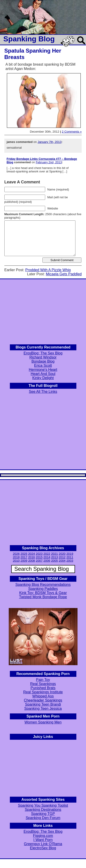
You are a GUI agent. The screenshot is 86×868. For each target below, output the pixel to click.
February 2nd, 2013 (49, 162)
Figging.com (43, 836)
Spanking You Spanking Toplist (43, 805)
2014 (47, 557)
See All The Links (43, 392)
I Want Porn (43, 840)
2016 (32, 557)
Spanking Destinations (43, 810)
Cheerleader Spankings (43, 700)
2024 (32, 554)
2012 (62, 557)
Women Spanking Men (43, 722)
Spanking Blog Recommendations (43, 585)
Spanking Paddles (43, 589)
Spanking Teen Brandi (43, 704)
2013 (55, 557)
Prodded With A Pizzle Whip (48, 270)
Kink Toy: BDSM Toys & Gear (43, 593)
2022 (47, 554)
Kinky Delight (43, 378)
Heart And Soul (43, 374)
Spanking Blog (29, 39)
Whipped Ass (43, 696)
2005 (55, 561)
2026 (16, 554)
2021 (55, 554)
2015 (39, 557)
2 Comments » (72, 132)
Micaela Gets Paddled (64, 274)
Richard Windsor (43, 357)
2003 (70, 561)
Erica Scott (43, 366)
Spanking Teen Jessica (43, 709)
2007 (39, 561)
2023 (39, 554)
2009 (24, 561)
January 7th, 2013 (50, 142)
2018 (16, 557)
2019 (70, 554)
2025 (24, 554)
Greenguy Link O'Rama (43, 844)
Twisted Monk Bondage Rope (43, 597)
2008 (32, 561)
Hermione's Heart (43, 370)
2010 (16, 561)
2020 (62, 554)
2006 (47, 561)
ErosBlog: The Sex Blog (43, 353)
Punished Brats (43, 688)
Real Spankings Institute (43, 692)
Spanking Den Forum (43, 818)
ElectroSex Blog (43, 848)
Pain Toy (43, 680)
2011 (70, 557)
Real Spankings (43, 684)
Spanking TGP (43, 814)
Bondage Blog (43, 361)
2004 (62, 561)
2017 (24, 557)
